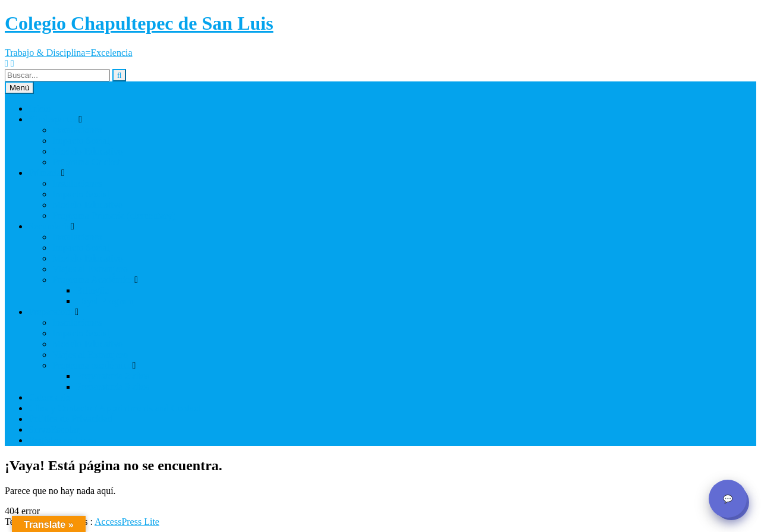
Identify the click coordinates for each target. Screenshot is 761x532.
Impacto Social (81, 141)
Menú (19, 88)
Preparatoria (52, 312)
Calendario (49, 397)
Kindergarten (54, 119)
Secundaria (50, 226)
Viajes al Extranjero (90, 269)
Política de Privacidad (70, 419)
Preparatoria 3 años (113, 387)
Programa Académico (93, 280)
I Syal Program (105, 301)
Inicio (40, 108)
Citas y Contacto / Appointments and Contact (115, 408)
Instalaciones (77, 130)
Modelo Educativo (88, 151)
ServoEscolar (54, 429)
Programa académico (92, 365)
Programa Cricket (86, 162)
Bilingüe (92, 290)
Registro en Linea (62, 440)
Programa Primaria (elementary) (114, 215)
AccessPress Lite (127, 522)
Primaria (45, 173)
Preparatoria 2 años (113, 376)
